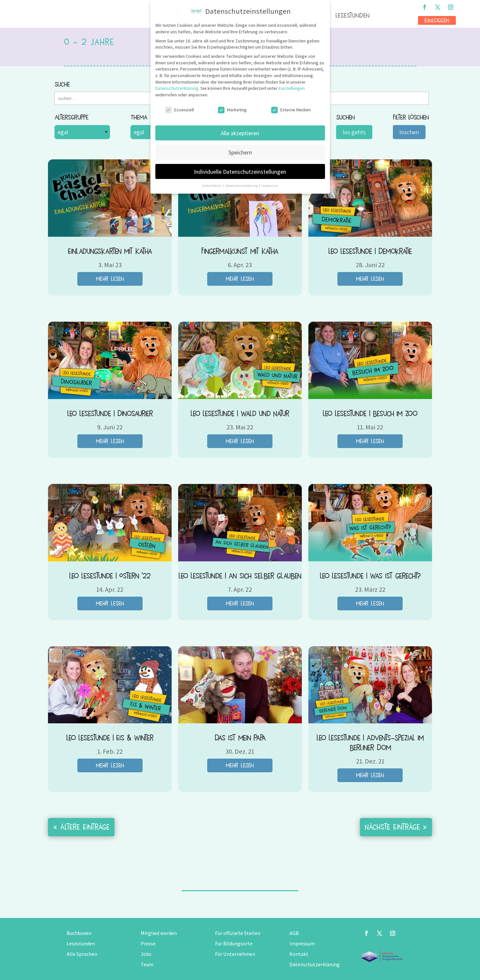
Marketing (232, 110)
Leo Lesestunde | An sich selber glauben (240, 576)
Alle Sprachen (82, 954)
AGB (294, 933)
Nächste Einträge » (396, 827)
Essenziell (179, 110)
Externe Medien (291, 110)
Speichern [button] (240, 152)
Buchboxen (79, 933)
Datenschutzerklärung (315, 964)
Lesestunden (353, 16)
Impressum (302, 944)
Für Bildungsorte (234, 944)
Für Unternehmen (235, 954)
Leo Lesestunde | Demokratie (370, 251)
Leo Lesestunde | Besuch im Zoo (370, 414)
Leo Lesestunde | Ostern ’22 (110, 576)
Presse (148, 944)
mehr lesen (110, 279)
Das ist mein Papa (240, 738)
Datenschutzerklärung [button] (242, 185)
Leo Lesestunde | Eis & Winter (110, 738)
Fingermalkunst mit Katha (240, 251)
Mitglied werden (159, 933)
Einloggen (437, 20)
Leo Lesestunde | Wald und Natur (240, 414)
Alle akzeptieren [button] (240, 133)
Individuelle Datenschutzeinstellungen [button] (240, 172)
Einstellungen (292, 88)
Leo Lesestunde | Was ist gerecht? (370, 576)
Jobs (146, 954)
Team (147, 964)
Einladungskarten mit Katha (110, 251)
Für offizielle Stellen (238, 933)
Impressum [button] (270, 185)
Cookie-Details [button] (212, 185)
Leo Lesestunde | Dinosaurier (110, 414)
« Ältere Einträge (81, 827)
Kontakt (299, 954)
